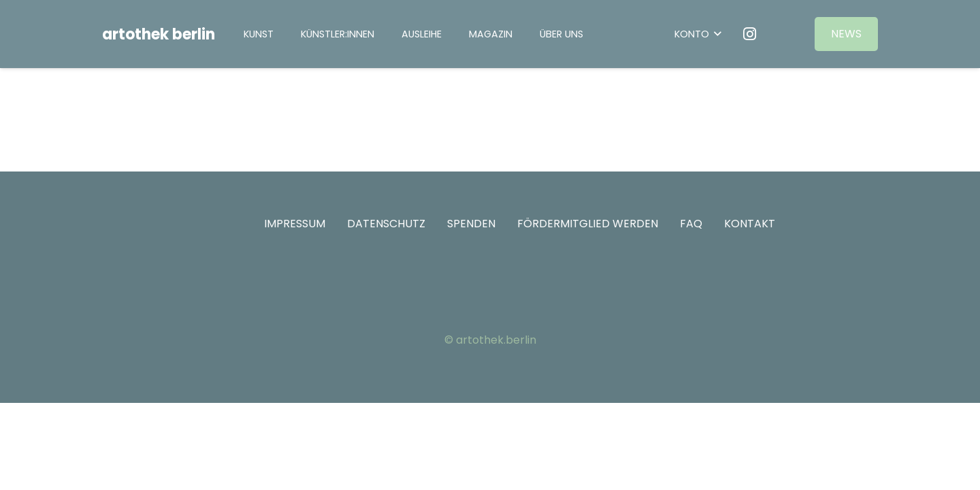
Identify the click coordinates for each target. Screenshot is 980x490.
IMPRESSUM (295, 224)
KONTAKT (750, 224)
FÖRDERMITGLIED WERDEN (588, 224)
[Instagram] (750, 34)
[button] (698, 34)
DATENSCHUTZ (386, 224)
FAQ (691, 224)
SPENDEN (471, 224)
